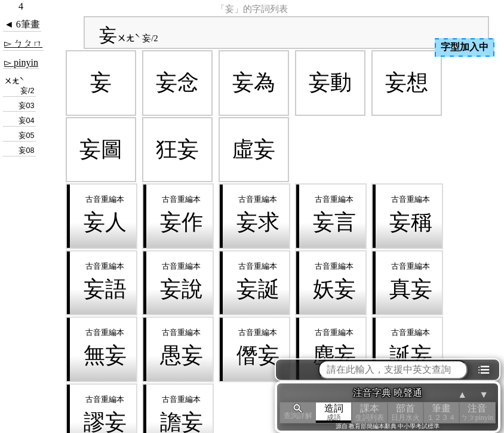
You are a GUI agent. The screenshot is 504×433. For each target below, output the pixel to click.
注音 (477, 412)
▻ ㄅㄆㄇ (23, 43)
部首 (405, 412)
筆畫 (441, 412)
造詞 (334, 412)
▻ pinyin (21, 62)
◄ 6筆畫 (22, 24)
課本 (370, 412)
